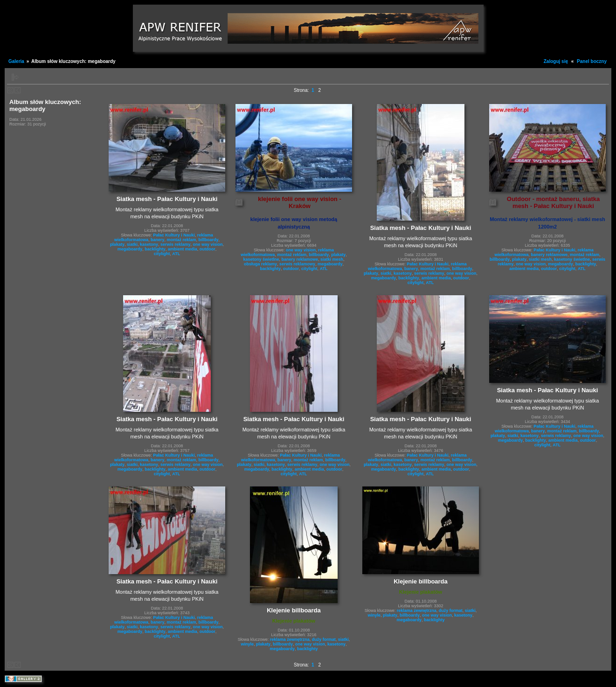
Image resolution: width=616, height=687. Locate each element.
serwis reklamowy (297, 264)
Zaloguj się (556, 61)
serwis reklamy (176, 244)
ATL (176, 254)
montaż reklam (181, 240)
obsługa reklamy (260, 264)
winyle (247, 644)
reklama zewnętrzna (290, 639)
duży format (324, 639)
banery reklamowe (300, 259)
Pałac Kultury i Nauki (174, 235)
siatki (132, 244)
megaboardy (130, 249)
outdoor (208, 249)
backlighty (155, 249)
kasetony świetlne (261, 259)
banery (158, 240)
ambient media (183, 249)
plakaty (117, 244)
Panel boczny (592, 61)
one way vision (208, 244)
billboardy (209, 240)
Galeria (16, 61)
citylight (162, 254)
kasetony (149, 244)
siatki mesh (332, 259)
